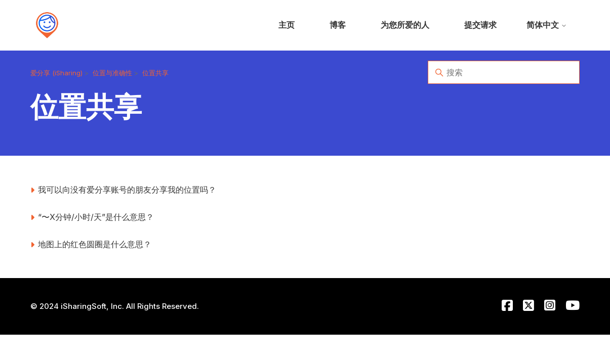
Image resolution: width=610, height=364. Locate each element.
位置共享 (155, 73)
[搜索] (504, 72)
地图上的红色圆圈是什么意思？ (95, 244)
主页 (287, 25)
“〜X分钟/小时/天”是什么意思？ (96, 217)
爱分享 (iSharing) (56, 73)
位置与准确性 (112, 73)
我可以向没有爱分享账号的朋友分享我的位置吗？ (127, 190)
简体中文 (547, 25)
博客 (338, 25)
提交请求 (480, 25)
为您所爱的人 (405, 25)
